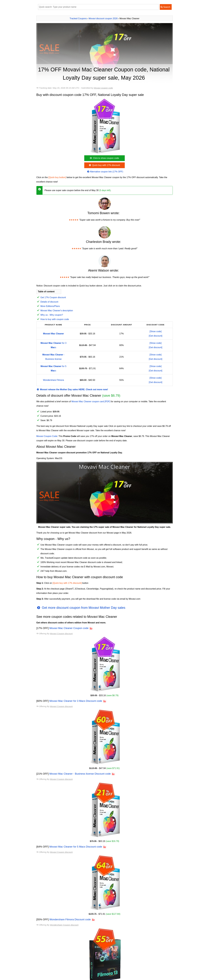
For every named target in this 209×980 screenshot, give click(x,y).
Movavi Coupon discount (61, 634)
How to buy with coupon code (55, 319)
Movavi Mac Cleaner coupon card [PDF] (91, 401)
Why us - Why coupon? (52, 315)
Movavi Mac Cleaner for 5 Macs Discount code (76, 847)
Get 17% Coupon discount (53, 297)
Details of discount (49, 302)
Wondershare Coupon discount (64, 925)
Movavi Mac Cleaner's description (57, 311)
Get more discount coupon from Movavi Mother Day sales (81, 608)
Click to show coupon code (104, 158)
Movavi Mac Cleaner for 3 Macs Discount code (76, 701)
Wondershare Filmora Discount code (70, 919)
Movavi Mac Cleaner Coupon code (69, 628)
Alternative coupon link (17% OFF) (105, 172)
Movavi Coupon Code (47, 436)
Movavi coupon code (103, 88)
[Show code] (156, 331)
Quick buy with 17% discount (104, 165)
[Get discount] (156, 336)
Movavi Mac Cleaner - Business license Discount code (80, 774)
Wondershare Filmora (53, 380)
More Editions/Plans (50, 306)
